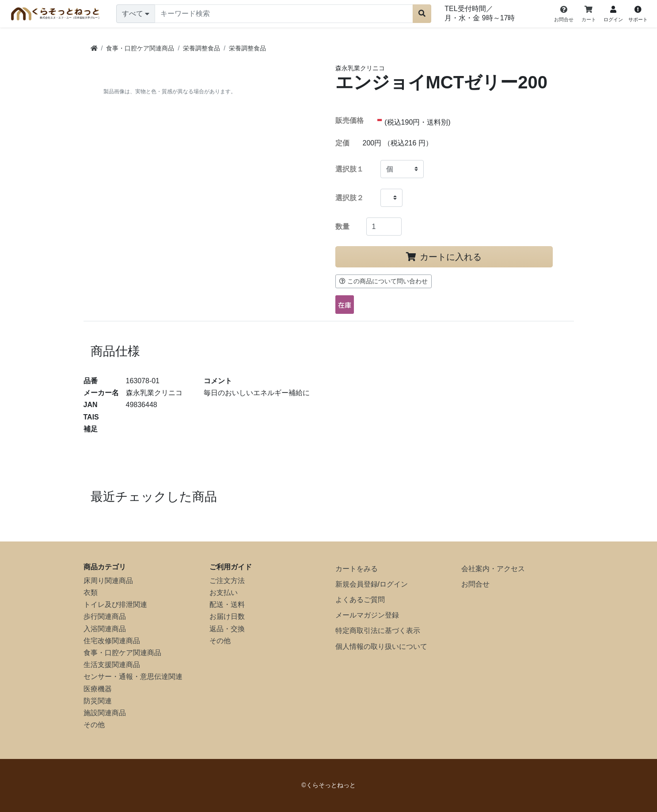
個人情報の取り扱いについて (381, 646)
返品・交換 (227, 629)
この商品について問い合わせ (384, 281)
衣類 (91, 593)
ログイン (394, 584)
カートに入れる (444, 257)
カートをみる (357, 569)
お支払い (224, 593)
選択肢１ (349, 169)
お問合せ (475, 584)
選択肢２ (349, 198)
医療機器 (98, 689)
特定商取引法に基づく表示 (378, 631)
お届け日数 (227, 616)
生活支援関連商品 (112, 665)
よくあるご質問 (360, 600)
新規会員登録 (357, 584)
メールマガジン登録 (367, 615)
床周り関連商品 (108, 581)
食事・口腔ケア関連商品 (122, 653)
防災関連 (98, 701)
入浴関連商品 (105, 629)
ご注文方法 (227, 581)
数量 (342, 227)
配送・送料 (227, 604)
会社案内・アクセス (493, 569)
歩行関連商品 (105, 616)
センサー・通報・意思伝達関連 (133, 677)
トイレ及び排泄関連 (115, 604)
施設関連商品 (105, 713)
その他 (94, 725)
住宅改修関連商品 (112, 641)
